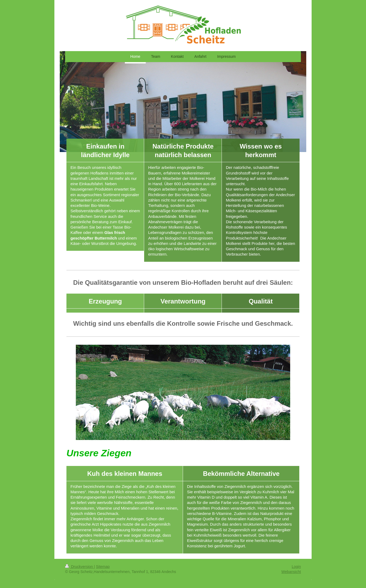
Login (296, 567)
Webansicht (291, 572)
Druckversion (79, 567)
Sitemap (103, 567)
